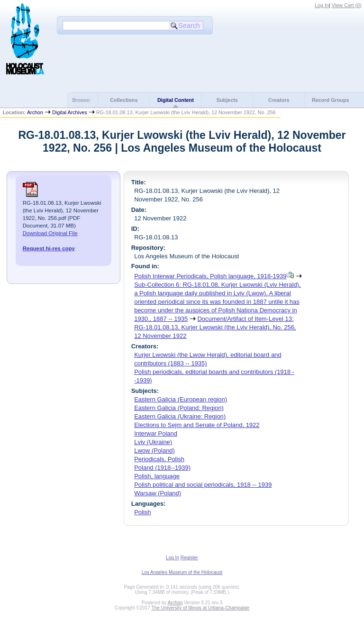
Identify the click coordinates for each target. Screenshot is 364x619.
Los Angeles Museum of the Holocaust (182, 572)
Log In (322, 5)
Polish (142, 512)
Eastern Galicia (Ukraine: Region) (180, 416)
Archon (35, 112)
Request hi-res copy (49, 248)
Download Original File (50, 233)
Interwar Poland (156, 433)
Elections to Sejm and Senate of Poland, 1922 (197, 425)
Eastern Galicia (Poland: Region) (179, 408)
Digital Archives (70, 112)
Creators (279, 100)
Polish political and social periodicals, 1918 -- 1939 (203, 485)
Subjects (227, 100)
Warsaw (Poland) (158, 493)
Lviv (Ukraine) (153, 442)
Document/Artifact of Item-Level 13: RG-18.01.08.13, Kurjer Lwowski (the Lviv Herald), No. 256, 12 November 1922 (215, 327)
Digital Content (176, 100)
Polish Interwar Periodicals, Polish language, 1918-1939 (210, 276)
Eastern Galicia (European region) (181, 399)
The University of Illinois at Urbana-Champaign (201, 608)
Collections (124, 100)
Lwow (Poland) (155, 451)
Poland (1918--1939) (162, 468)
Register (189, 558)
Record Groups (331, 100)
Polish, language (157, 476)
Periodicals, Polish (159, 459)
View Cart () (347, 5)
